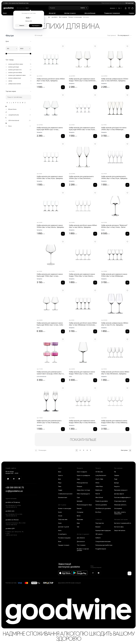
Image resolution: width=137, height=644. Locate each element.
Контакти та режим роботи (123, 523)
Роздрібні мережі (101, 549)
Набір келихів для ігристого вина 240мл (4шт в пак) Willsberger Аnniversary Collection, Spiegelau (114, 129)
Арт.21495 (40, 223)
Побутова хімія (63, 520)
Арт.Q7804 (72, 76)
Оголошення (118, 509)
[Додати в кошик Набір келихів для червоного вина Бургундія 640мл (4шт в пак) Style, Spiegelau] (95, 136)
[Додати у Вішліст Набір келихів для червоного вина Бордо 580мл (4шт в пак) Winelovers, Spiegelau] (95, 388)
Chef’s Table (99, 479)
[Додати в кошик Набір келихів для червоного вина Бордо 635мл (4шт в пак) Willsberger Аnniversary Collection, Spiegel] (127, 429)
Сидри (60, 490)
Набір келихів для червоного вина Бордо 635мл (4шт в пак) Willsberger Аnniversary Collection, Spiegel (115, 422)
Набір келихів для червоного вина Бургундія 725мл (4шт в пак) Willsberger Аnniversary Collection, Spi (50, 275)
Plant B (98, 494)
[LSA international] (18, 121)
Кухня (60, 512)
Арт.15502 (104, 369)
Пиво (60, 487)
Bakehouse (99, 490)
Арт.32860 (104, 271)
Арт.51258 (104, 223)
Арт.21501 (39, 174)
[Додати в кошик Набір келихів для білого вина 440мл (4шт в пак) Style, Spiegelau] (63, 87)
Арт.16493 (72, 418)
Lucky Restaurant (101, 476)
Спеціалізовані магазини (103, 542)
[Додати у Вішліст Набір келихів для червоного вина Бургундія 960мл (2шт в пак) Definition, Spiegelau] (63, 95)
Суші (78, 498)
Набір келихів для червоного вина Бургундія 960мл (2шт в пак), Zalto (50, 324)
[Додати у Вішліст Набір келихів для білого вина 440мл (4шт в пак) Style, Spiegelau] (63, 46)
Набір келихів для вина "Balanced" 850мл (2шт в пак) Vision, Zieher (114, 226)
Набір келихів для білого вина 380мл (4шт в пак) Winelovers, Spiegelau (115, 373)
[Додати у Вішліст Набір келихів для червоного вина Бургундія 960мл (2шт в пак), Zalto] (63, 290)
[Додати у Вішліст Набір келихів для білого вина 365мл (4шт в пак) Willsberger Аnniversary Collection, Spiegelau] (95, 290)
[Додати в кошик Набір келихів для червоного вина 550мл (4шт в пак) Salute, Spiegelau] (63, 234)
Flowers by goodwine (102, 501)
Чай (78, 527)
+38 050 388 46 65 (11, 525)
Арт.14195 (72, 320)
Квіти (60, 531)
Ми (115, 472)
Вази (60, 542)
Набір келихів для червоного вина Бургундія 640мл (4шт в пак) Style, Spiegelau (82, 129)
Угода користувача (120, 501)
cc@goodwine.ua (14, 491)
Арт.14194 (104, 418)
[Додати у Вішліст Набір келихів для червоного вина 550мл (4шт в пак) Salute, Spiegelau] (63, 193)
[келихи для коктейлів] (18, 73)
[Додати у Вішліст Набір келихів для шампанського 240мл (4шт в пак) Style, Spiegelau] (127, 144)
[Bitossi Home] (18, 109)
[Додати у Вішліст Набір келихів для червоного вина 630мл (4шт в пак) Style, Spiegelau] (63, 144)
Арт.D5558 (104, 320)
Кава (78, 523)
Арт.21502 (40, 76)
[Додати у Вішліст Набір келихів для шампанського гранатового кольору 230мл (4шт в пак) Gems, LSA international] (63, 339)
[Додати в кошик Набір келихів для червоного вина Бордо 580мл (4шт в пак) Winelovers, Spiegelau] (95, 429)
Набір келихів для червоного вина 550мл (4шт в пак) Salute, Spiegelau (50, 226)
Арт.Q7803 (104, 76)
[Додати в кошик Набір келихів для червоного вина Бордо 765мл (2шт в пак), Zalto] (95, 380)
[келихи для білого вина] (18, 64)
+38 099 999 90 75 (15, 488)
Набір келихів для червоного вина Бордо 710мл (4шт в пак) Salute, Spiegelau (82, 275)
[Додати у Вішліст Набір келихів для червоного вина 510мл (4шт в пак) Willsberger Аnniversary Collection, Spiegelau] (127, 242)
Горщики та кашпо (64, 545)
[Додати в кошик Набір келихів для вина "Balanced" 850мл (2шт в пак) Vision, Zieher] (127, 234)
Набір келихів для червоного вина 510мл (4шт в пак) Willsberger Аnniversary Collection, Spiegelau (114, 275)
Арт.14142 (39, 271)
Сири (78, 479)
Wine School (99, 498)
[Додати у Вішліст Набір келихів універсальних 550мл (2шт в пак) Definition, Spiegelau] (127, 46)
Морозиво (80, 520)
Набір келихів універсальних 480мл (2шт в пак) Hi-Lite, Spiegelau (115, 324)
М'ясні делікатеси (82, 483)
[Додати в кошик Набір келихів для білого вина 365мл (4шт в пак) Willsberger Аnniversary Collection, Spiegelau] (95, 331)
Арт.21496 (72, 223)
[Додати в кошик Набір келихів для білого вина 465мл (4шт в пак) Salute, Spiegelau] (95, 234)
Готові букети (62, 534)
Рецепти (117, 487)
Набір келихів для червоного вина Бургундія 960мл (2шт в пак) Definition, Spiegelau (50, 129)
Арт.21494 (72, 271)
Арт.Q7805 (72, 174)
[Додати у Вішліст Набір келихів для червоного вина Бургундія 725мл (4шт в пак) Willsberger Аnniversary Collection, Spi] (63, 242)
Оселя (60, 516)
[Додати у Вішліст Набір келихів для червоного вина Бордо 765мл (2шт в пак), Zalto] (95, 339)
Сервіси (117, 476)
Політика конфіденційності (122, 498)
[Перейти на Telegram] (14, 479)
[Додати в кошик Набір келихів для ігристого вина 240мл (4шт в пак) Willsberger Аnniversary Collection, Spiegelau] (127, 136)
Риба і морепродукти (83, 494)
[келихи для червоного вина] (18, 75)
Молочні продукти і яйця (84, 505)
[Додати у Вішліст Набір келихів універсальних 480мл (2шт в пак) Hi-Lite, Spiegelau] (127, 290)
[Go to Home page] (9, 8)
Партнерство (100, 523)
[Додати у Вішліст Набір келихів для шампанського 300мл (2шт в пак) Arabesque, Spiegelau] (63, 388)
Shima (97, 483)
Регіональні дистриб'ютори (104, 545)
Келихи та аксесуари (65, 509)
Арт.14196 (104, 125)
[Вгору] (129, 573)
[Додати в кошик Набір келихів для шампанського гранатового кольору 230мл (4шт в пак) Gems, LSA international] (63, 380)
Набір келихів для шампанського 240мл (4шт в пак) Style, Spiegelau (114, 177)
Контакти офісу (119, 527)
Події (116, 479)
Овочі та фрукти (82, 472)
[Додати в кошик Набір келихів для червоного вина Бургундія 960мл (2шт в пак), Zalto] (63, 331)
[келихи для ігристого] (18, 70)
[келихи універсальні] (18, 78)
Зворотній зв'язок (120, 531)
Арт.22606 (72, 369)
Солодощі (80, 512)
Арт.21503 (104, 174)
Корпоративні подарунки (103, 531)
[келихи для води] (18, 67)
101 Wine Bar (99, 472)
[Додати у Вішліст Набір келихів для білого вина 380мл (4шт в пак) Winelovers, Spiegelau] (127, 339)
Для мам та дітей (63, 527)
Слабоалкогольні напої (65, 494)
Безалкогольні (63, 498)
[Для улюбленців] (90, 13)
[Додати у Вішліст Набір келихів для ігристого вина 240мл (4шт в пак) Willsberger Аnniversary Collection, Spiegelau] (127, 95)
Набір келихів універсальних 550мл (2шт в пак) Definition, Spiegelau (115, 80)
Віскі (59, 479)
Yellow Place (99, 487)
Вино (60, 472)
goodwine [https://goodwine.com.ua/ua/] (55, 17)
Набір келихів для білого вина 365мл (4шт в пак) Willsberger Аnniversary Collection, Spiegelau (83, 324)
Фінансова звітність (120, 505)
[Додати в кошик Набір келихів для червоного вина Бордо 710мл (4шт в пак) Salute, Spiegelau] (95, 283)
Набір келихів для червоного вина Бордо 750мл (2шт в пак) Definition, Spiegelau (83, 80)
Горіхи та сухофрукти (83, 476)
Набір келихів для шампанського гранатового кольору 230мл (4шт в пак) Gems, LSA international (50, 373)
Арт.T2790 (40, 369)
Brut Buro (98, 512)
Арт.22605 (40, 320)
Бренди (116, 483)
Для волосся (81, 542)
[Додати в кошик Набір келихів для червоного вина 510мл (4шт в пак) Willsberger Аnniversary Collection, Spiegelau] (127, 283)
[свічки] (18, 81)
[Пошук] (18, 97)
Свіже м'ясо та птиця (83, 490)
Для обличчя (81, 538)
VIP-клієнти (99, 534)
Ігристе (60, 476)
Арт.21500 (72, 125)
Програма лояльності (121, 490)
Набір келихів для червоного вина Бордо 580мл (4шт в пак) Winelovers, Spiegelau (83, 422)
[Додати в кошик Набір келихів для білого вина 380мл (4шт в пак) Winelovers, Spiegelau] (127, 380)
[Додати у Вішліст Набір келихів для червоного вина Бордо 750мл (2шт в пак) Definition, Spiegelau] (95, 46)
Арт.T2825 (40, 418)
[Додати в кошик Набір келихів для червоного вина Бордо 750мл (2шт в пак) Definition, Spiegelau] (95, 87)
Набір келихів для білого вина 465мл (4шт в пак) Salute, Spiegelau (83, 226)
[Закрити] (42, 12)
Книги (60, 523)
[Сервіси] (131, 13)
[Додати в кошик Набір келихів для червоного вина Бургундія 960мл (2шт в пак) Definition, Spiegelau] (63, 136)
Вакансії (98, 527)
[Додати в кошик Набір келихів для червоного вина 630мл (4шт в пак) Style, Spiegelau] (63, 185)
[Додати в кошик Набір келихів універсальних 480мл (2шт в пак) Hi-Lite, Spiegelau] (127, 331)
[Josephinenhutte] (18, 115)
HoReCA (98, 538)
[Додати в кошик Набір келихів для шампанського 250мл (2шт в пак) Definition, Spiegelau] (95, 185)
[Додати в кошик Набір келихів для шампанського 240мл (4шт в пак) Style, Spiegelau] (127, 185)
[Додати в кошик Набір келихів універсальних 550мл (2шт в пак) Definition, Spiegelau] (127, 87)
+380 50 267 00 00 (11, 535)
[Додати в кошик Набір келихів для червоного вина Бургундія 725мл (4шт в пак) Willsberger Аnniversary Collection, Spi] (63, 283)
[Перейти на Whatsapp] (8, 479)
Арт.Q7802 (40, 125)
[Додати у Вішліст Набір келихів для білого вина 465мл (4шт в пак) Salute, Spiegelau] (95, 193)
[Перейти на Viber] (19, 479)
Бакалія (79, 509)
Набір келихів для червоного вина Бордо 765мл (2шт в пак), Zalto (82, 373)
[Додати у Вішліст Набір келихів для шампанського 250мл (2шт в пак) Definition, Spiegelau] (95, 144)
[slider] (6, 54)
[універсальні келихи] (18, 84)
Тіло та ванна (81, 545)
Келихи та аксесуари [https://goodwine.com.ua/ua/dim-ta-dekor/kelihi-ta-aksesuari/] (75, 17)
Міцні (60, 483)
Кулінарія (80, 501)
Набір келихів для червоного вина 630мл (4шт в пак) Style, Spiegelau (50, 177)
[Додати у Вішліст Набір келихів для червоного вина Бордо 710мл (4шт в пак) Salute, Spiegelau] (95, 242)
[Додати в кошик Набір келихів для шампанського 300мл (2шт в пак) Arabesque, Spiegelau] (63, 429)
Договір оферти (119, 494)
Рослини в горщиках (64, 538)
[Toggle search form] (84, 8)
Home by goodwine (101, 505)
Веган (79, 516)
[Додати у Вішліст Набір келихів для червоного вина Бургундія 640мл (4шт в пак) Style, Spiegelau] (95, 95)
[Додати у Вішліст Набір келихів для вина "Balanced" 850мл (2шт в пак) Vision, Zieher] (127, 193)
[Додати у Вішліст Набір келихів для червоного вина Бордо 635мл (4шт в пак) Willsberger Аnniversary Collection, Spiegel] (127, 388)
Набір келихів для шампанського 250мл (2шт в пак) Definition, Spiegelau (81, 178)
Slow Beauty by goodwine (103, 509)
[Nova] (18, 126)
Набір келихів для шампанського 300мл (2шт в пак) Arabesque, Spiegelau (49, 422)
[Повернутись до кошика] (132, 8)
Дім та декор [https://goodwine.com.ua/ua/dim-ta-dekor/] (63, 17)
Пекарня (79, 487)
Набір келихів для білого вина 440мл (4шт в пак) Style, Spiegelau (51, 80)
